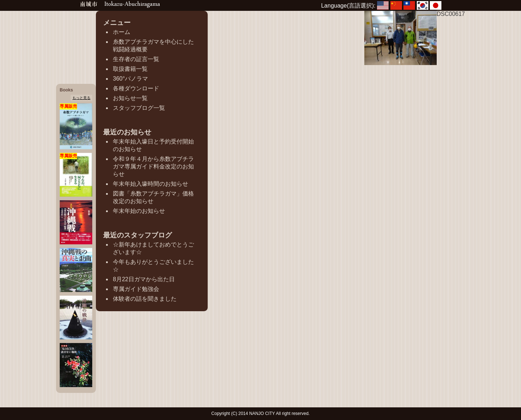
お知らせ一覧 (130, 98)
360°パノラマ (130, 79)
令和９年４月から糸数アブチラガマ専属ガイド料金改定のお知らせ (153, 166)
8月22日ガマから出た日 (144, 279)
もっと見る (81, 98)
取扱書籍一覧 (130, 69)
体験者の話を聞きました (145, 299)
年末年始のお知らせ (139, 211)
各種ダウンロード (136, 88)
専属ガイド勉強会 (136, 289)
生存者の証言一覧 (136, 59)
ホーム (122, 32)
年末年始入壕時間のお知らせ (151, 184)
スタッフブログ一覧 (139, 108)
